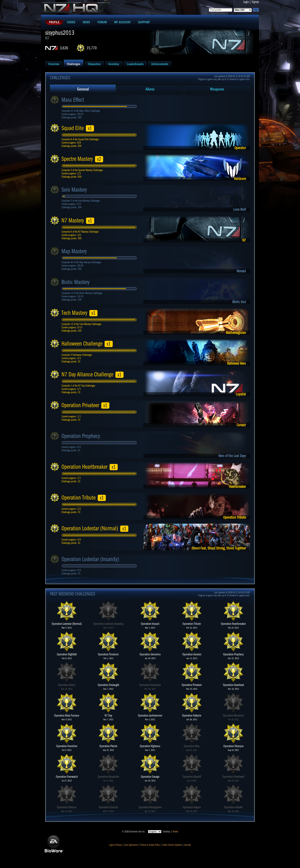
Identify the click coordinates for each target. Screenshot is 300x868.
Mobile (175, 832)
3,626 (64, 48)
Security (187, 845)
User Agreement (131, 845)
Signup (255, 2)
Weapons (217, 89)
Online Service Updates (172, 845)
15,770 (92, 48)
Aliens (150, 89)
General (83, 89)
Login (246, 2)
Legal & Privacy (116, 845)
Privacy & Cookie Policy (150, 845)
